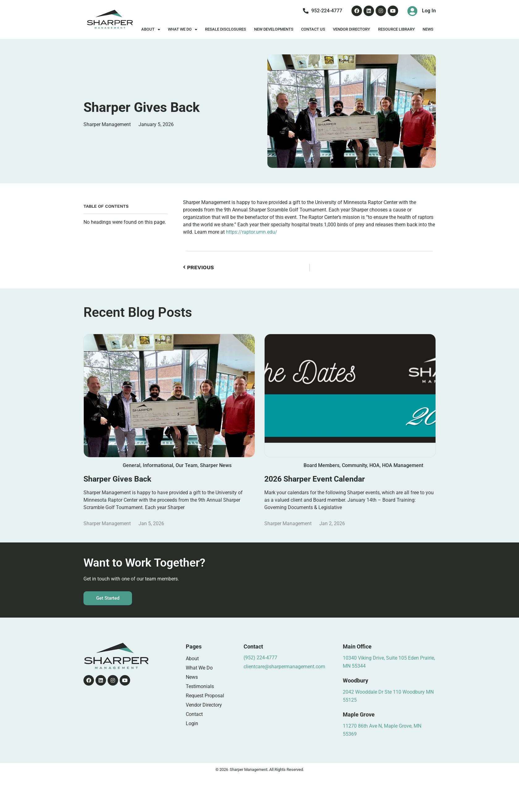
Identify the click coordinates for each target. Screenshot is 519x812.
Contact (194, 714)
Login (192, 723)
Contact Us (313, 29)
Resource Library (396, 29)
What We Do (183, 30)
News (428, 29)
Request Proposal (205, 696)
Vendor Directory (351, 29)
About (151, 30)
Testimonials (200, 686)
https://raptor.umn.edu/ (252, 232)
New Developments (274, 29)
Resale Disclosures (225, 29)
